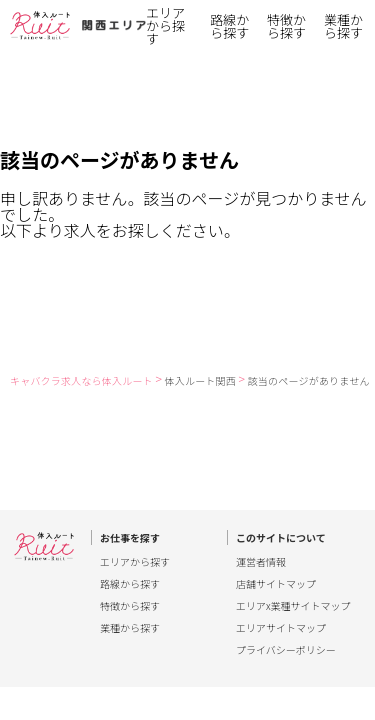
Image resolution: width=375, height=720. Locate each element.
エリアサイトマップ (281, 628)
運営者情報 (261, 562)
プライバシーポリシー (286, 650)
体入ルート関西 (200, 380)
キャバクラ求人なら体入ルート (81, 380)
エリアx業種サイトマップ (293, 606)
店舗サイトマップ (276, 584)
